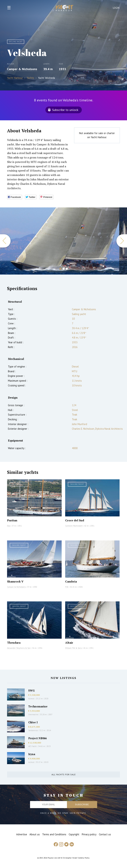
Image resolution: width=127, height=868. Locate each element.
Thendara (14, 643)
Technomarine (38, 706)
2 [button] (64, 269)
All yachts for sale (64, 774)
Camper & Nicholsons (22, 69)
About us (35, 834)
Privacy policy (89, 834)
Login (116, 8)
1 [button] (60, 269)
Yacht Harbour (65, 8)
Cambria (71, 581)
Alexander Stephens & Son (19, 648)
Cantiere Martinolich (74, 526)
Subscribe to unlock (65, 110)
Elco (9, 526)
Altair (69, 643)
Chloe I (33, 722)
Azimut (31, 699)
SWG (31, 690)
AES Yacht (32, 746)
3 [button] (67, 269)
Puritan (12, 520)
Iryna (32, 754)
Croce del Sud (75, 520)
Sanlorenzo (33, 730)
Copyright (74, 834)
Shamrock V (15, 581)
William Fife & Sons (73, 648)
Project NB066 (37, 738)
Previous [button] (5, 241)
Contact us (105, 834)
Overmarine (34, 714)
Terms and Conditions (54, 834)
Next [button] (122, 241)
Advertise (22, 834)
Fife (67, 587)
